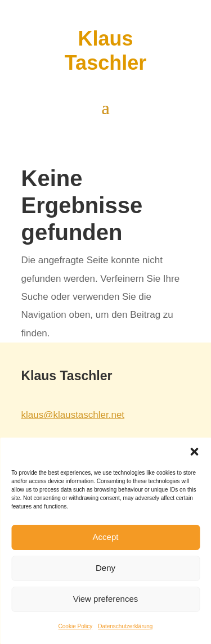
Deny (105, 568)
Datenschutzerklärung (125, 626)
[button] (194, 452)
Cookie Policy (76, 626)
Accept (106, 537)
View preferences (106, 599)
